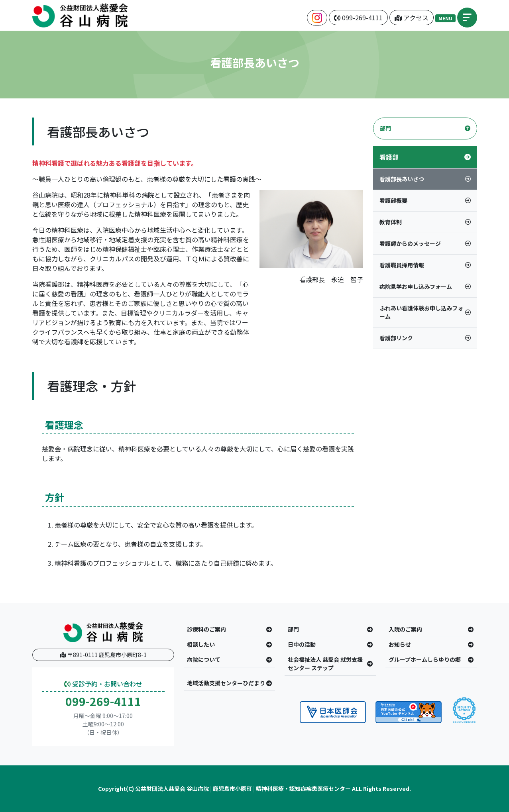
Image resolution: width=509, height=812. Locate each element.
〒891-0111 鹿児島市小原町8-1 (103, 655)
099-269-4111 (103, 702)
